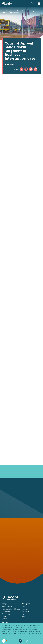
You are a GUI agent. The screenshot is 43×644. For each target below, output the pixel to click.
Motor (24, 616)
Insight (9, 11)
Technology (6, 614)
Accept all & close (29, 641)
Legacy (24, 614)
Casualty (24, 607)
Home (4, 11)
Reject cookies (11, 641)
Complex (25, 609)
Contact (5, 619)
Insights (5, 616)
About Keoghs (7, 607)
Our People (6, 611)
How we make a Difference (12, 609)
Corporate (25, 611)
